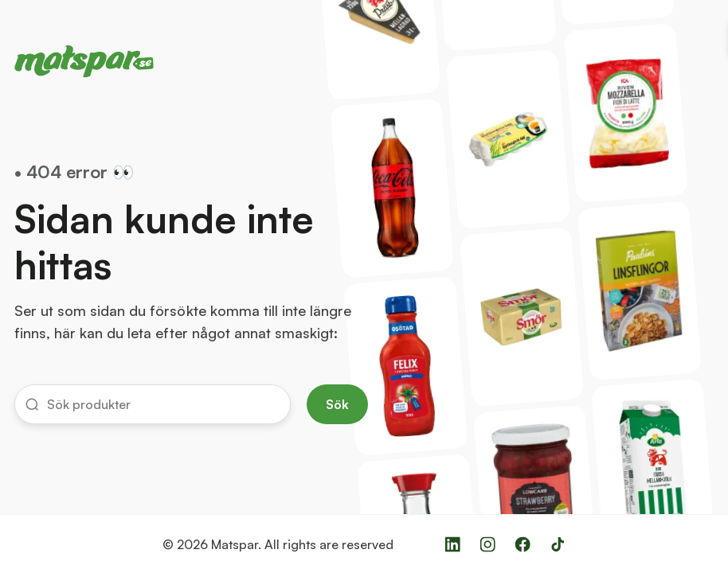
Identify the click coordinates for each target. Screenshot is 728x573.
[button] (153, 404)
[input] (163, 404)
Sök (337, 404)
